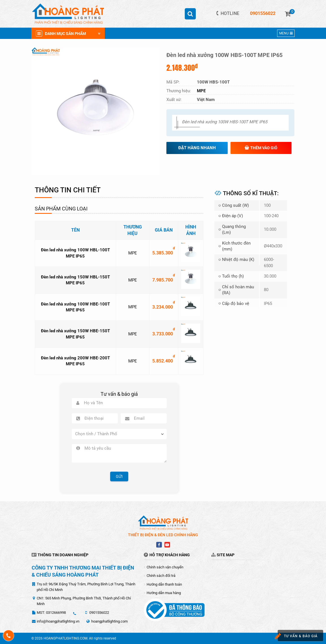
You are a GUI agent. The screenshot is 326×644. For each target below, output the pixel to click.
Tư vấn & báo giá (295, 636)
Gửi (119, 476)
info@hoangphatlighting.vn (58, 621)
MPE (133, 253)
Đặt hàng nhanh (197, 148)
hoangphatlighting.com (109, 621)
